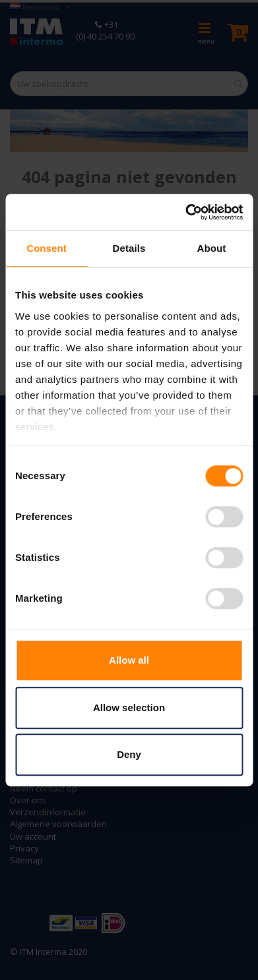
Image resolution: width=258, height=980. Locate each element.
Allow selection (129, 707)
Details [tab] (129, 248)
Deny (129, 754)
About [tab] (212, 248)
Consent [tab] (47, 248)
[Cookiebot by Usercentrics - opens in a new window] (185, 212)
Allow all (129, 660)
